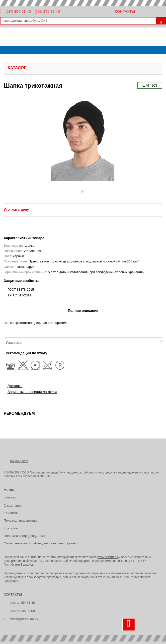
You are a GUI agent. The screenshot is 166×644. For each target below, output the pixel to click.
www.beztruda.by (109, 557)
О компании (13, 506)
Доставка (15, 386)
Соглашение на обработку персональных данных (41, 543)
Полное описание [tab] (83, 311)
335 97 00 (22, 611)
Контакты (125, 11)
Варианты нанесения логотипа (32, 392)
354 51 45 (18, 11)
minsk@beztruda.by (24, 619)
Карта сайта (19, 461)
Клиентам (11, 513)
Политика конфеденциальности (28, 536)
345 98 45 (47, 11)
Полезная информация (21, 521)
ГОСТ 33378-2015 (21, 290)
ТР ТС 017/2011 (19, 295)
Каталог (10, 498)
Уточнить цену (16, 210)
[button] (44, 140)
